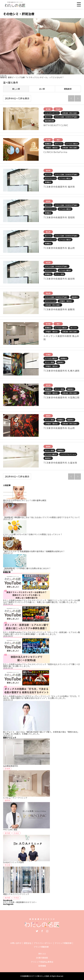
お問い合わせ (16, 943)
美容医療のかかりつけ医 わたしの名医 (36, 976)
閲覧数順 (68, 89)
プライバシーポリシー (43, 943)
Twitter (37, 931)
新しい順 (16, 89)
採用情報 (42, 966)
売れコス (42, 954)
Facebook (42, 931)
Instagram (47, 931)
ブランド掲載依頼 (41, 947)
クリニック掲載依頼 (63, 943)
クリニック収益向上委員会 (42, 962)
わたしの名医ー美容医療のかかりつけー (20, 902)
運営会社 (28, 943)
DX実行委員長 (42, 958)
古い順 (42, 89)
